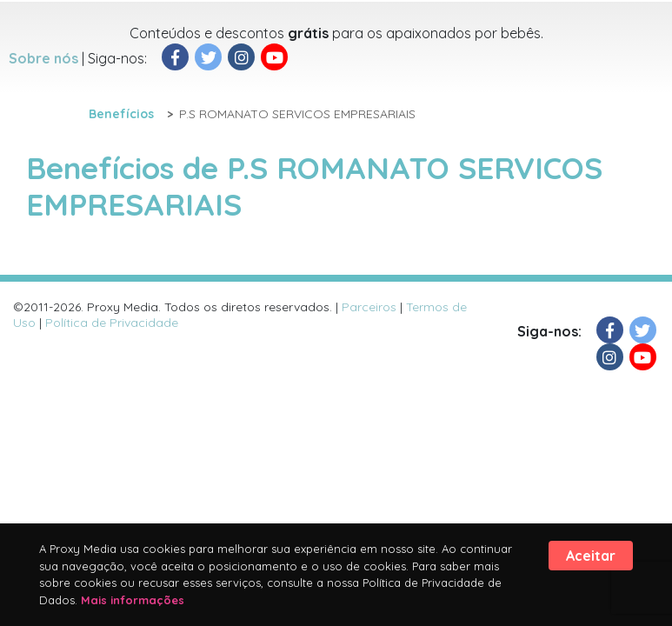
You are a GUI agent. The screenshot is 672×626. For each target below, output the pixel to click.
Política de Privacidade (112, 323)
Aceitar (591, 556)
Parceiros (369, 307)
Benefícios (121, 114)
